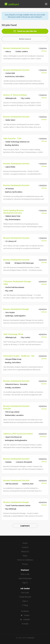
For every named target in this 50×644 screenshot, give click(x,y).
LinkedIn (27, 619)
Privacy (25, 564)
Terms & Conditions (25, 560)
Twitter (27, 615)
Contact (25, 547)
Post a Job (25, 574)
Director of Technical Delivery (15, 95)
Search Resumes (25, 578)
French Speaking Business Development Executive (14, 212)
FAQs (25, 556)
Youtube (25, 624)
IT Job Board (30, 638)
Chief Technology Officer (13, 334)
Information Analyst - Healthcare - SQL (19, 356)
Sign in (25, 583)
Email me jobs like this (27, 31)
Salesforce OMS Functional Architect (18, 434)
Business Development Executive (16, 48)
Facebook (25, 611)
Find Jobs (25, 593)
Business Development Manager (16, 309)
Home (25, 543)
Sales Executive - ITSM (12, 138)
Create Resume (25, 597)
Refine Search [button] (25, 39)
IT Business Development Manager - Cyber (18, 283)
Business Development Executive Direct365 (16, 407)
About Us (25, 552)
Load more (25, 526)
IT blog (25, 605)
